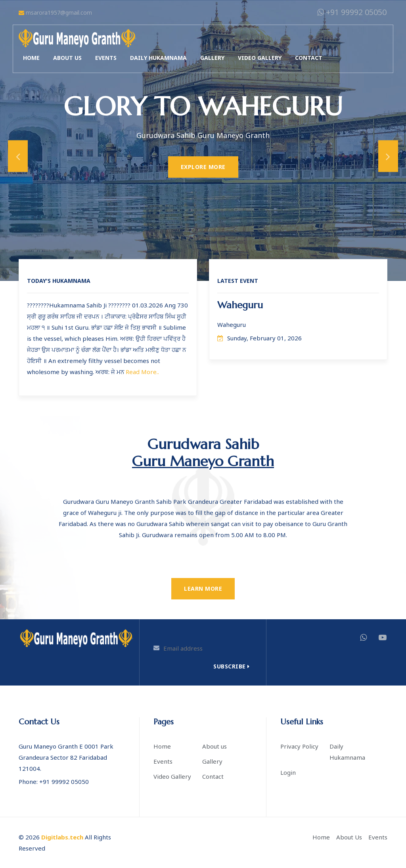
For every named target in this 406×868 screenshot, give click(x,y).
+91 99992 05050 (352, 12)
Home (31, 58)
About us (67, 58)
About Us (349, 837)
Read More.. (142, 372)
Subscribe (232, 666)
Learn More (203, 589)
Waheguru (240, 305)
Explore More (203, 167)
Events (106, 58)
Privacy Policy (299, 746)
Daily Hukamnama (158, 58)
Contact (309, 58)
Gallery (212, 58)
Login (288, 772)
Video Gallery (260, 58)
